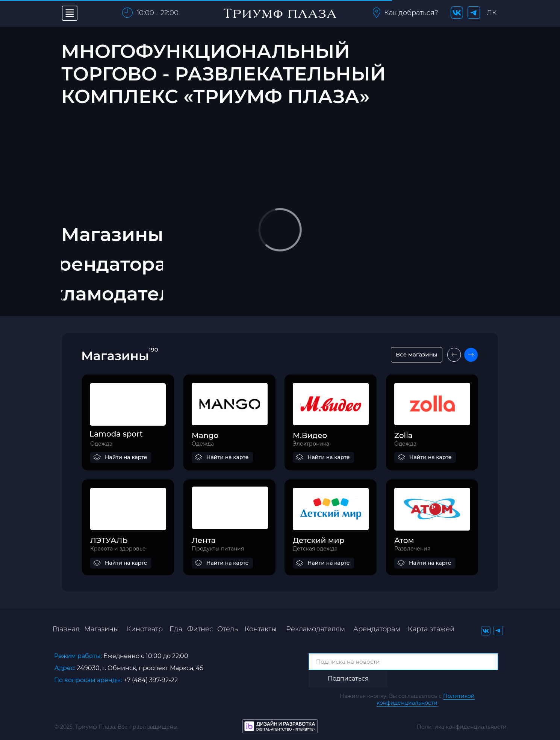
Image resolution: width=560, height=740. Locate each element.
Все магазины (417, 354)
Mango (205, 435)
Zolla (403, 435)
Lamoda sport (116, 434)
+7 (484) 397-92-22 (151, 680)
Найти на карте (126, 457)
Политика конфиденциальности (462, 727)
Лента (204, 540)
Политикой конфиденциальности (426, 699)
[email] (403, 662)
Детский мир (319, 540)
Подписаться (348, 679)
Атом (404, 540)
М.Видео (310, 435)
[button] (377, 13)
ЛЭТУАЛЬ (109, 540)
